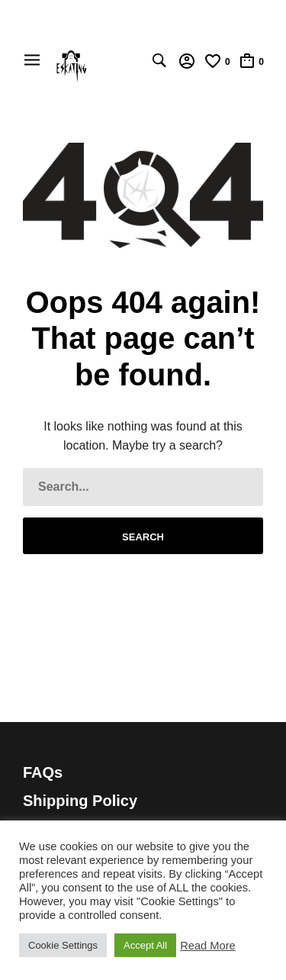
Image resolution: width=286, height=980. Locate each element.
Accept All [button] (145, 945)
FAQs (43, 772)
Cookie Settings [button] (63, 945)
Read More (208, 946)
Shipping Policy (80, 801)
